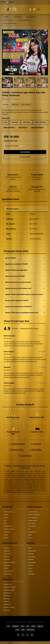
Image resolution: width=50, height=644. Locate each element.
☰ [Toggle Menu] (38, 9)
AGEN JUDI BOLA (24, 20)
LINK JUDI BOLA (31, 17)
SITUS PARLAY (17, 17)
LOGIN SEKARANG (25, 152)
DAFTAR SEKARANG (25, 157)
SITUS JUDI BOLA (9, 20)
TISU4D (6, 17)
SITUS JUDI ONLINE (10, 23)
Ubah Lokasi (22, 146)
